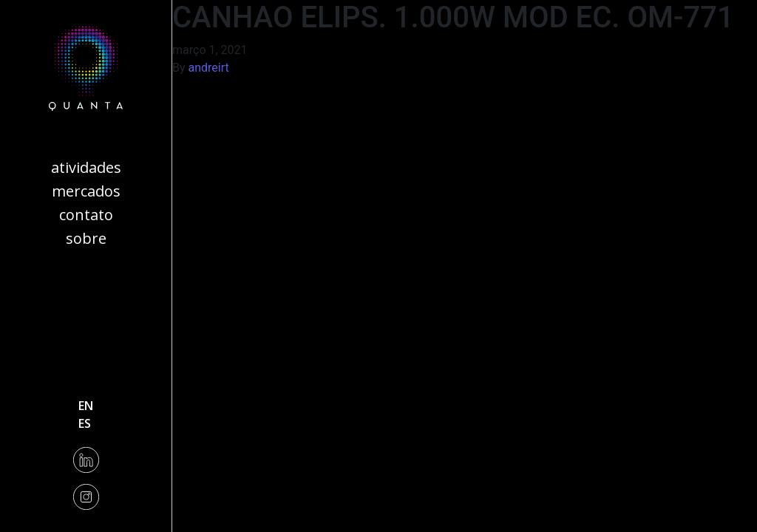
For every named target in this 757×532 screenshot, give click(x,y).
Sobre (86, 238)
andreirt (209, 68)
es (85, 423)
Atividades (86, 167)
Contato (86, 215)
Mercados (86, 191)
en (86, 406)
